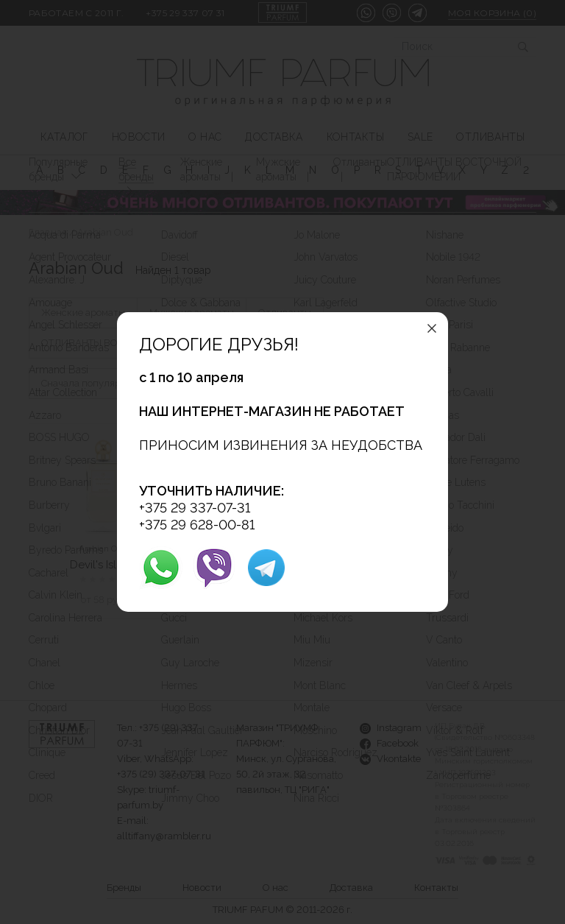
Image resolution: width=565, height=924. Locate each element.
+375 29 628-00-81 (197, 525)
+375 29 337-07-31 (195, 508)
